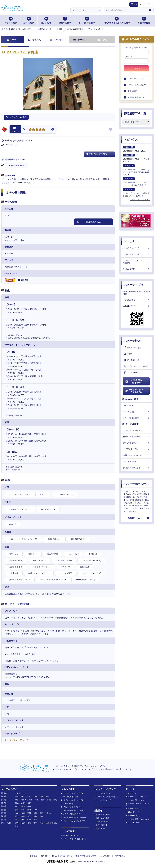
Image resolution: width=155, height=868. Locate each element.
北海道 (18, 793)
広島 (23, 816)
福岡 (17, 823)
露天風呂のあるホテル (136, 437)
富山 (23, 806)
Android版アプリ (136, 306)
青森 (17, 796)
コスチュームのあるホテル (136, 430)
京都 (29, 813)
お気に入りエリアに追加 (96, 154)
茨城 (49, 800)
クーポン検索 (136, 406)
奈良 (41, 813)
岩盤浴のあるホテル (136, 443)
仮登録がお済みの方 (136, 97)
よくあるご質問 (136, 269)
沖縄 (17, 826)
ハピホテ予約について (135, 800)
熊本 (35, 823)
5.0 (25, 130)
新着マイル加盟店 (101, 818)
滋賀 (35, 813)
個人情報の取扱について (62, 856)
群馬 (55, 800)
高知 (35, 820)
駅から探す (29, 20)
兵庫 (23, 813)
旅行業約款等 (105, 856)
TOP (11, 40)
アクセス (57, 40)
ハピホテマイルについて (136, 254)
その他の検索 (144, 20)
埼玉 (31, 800)
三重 (35, 810)
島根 (35, 816)
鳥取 (29, 816)
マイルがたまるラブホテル (72, 811)
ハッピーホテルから (136, 484)
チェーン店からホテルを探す (73, 821)
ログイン (136, 68)
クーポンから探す (87, 20)
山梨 (23, 803)
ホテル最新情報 (100, 825)
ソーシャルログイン (136, 79)
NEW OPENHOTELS (70, 835)
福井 (29, 806)
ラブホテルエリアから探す (136, 366)
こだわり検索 (131, 373)
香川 (17, 820)
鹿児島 (54, 823)
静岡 (29, 810)
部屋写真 (34, 40)
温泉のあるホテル (136, 461)
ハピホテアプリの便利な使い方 (106, 797)
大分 (41, 823)
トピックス (131, 140)
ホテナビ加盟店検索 (136, 418)
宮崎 (47, 823)
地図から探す (65, 20)
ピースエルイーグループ (16, 740)
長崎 (29, 823)
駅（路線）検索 (132, 360)
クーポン (80, 40)
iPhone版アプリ (136, 300)
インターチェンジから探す (72, 793)
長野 (29, 803)
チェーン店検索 (136, 412)
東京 (17, 800)
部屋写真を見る (89, 222)
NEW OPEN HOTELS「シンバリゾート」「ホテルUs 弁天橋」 (136, 182)
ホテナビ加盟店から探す (71, 814)
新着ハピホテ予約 (101, 822)
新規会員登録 (133, 91)
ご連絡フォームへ (135, 518)
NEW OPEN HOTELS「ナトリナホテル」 (136, 158)
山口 (41, 816)
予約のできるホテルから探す (117, 20)
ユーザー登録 (145, 4)
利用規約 (45, 856)
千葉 (37, 800)
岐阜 (23, 810)
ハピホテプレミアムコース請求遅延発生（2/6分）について (136, 192)
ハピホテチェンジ (133, 809)
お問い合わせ (120, 856)
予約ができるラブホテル (71, 807)
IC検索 (128, 354)
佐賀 (23, 823)
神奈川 (24, 800)
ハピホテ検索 (132, 341)
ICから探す (46, 20)
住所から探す (11, 20)
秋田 (23, 796)
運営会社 (33, 856)
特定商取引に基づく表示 (86, 856)
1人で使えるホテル (136, 449)
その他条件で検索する (136, 468)
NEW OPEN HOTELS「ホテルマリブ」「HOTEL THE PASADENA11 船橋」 (136, 170)
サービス (129, 241)
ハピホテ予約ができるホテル (134, 381)
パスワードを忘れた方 (137, 85)
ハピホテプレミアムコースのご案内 (136, 262)
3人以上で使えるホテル (136, 455)
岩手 (35, 796)
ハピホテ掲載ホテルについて (138, 819)
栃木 (43, 800)
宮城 (41, 796)
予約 (103, 40)
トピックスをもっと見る (140, 200)
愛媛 (29, 820)
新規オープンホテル (102, 815)
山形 (29, 796)
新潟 (17, 803)
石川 (17, 806)
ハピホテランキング (136, 248)
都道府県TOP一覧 (135, 113)
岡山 (17, 816)
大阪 (17, 813)
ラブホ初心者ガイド (102, 793)
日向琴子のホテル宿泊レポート (74, 839)
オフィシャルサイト (17, 165)
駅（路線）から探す (70, 797)
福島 (47, 796)
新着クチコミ (100, 829)
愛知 (17, 810)
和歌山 (48, 813)
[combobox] (125, 10)
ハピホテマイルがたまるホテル (135, 391)
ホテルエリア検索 (132, 348)
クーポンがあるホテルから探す (74, 817)
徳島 (23, 820)
